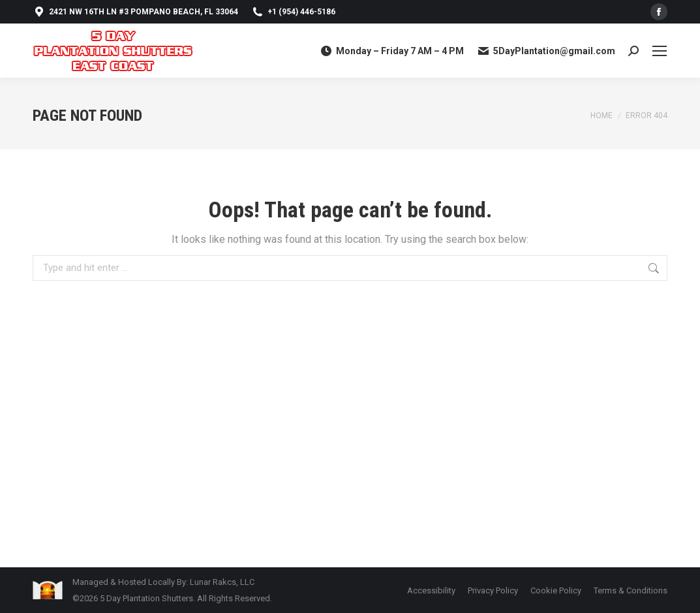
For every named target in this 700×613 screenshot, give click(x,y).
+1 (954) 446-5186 (293, 12)
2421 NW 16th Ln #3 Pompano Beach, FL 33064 (135, 12)
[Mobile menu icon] (660, 51)
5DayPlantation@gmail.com (546, 51)
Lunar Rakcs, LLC (222, 582)
